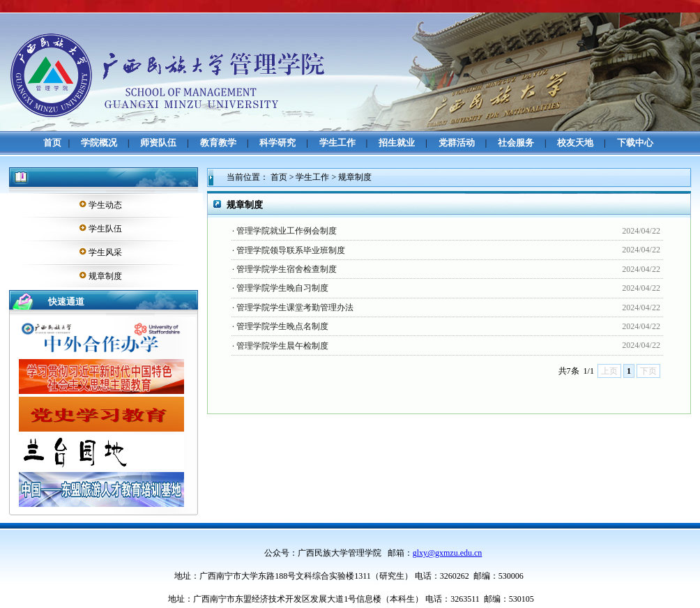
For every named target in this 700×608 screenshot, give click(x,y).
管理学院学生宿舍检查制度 (287, 269)
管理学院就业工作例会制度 (287, 231)
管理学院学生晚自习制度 (282, 288)
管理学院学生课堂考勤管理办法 (295, 307)
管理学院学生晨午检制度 (282, 346)
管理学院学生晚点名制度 (282, 326)
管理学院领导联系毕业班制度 (291, 250)
